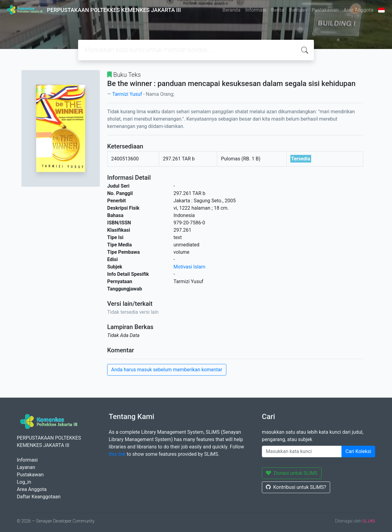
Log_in (24, 482)
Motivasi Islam (190, 267)
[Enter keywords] (302, 451)
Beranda (231, 10)
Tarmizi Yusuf (127, 94)
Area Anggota (358, 10)
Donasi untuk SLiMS (292, 473)
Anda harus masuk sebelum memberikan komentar (167, 370)
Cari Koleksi (358, 451)
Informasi (256, 10)
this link (117, 454)
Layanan (26, 467)
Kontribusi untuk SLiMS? (296, 487)
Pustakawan (325, 10)
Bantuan (298, 10)
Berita (277, 10)
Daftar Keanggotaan (39, 497)
